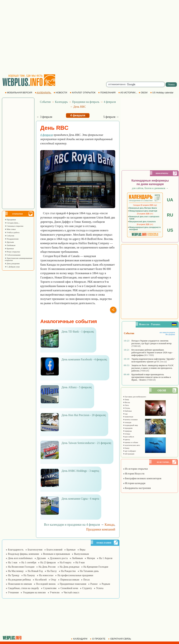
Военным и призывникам (57, 554)
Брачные (71, 550)
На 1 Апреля (106, 558)
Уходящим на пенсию (34, 593)
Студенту (87, 588)
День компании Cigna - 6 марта (80, 499)
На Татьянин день (89, 571)
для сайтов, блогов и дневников (150, 188)
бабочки (127, 411)
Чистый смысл (71, 593)
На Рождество (68, 571)
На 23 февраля (48, 563)
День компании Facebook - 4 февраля (84, 359)
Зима (126, 399)
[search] (135, 84)
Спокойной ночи (69, 588)
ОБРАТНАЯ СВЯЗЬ (120, 639)
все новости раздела (167, 332)
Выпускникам (81, 554)
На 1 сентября (29, 563)
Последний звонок (46, 584)
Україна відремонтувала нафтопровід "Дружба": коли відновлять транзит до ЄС (153, 360)
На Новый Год (35, 571)
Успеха (100, 588)
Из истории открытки (135, 469)
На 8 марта (66, 563)
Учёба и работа (12, 232)
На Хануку (29, 575)
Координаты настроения (137, 488)
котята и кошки (130, 419)
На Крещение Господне (96, 567)
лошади (127, 422)
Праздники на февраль (86, 102)
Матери (91, 558)
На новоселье (46, 575)
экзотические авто (131, 445)
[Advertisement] (35, 37)
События (9, 236)
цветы (126, 439)
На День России (47, 567)
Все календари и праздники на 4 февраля (72, 525)
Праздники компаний (101, 529)
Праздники (10, 220)
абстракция (129, 454)
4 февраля (110, 102)
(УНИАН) (136, 346)
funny (126, 448)
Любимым (10, 245)
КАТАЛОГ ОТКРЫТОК (83, 93)
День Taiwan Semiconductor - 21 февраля (86, 443)
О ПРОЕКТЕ (98, 639)
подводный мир (131, 425)
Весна (126, 402)
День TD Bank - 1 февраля (77, 332)
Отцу (54, 580)
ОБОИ (143, 93)
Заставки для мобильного (135, 397)
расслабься (129, 437)
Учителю (55, 593)
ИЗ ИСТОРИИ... (128, 93)
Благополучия (35, 550)
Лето (126, 405)
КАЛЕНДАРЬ (43, 93)
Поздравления (12, 239)
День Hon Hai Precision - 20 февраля (83, 415)
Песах (86, 580)
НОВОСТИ (61, 93)
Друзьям (9, 242)
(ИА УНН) (149, 355)
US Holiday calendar (162, 93)
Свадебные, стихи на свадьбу (24, 588)
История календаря (134, 483)
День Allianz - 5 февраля (76, 387)
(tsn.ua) (163, 362)
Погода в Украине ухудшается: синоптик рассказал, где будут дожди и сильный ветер (151, 342)
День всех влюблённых (20, 558)
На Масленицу (16, 571)
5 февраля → (111, 117)
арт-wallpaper (130, 451)
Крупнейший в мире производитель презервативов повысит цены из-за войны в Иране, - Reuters (151, 377)
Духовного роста (59, 558)
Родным (106, 584)
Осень (127, 408)
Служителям (50, 588)
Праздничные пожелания (73, 584)
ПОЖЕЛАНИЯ (107, 93)
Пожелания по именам (20, 584)
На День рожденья (70, 567)
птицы (127, 434)
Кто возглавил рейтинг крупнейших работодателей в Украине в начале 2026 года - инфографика (152, 353)
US (170, 230)
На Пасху (52, 571)
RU (170, 215)
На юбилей (41, 580)
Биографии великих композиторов (142, 478)
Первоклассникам (70, 580)
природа (127, 431)
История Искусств (134, 474)
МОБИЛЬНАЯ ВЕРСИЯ (19, 93)
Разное (94, 584)
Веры (83, 550)
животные (128, 417)
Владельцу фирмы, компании (24, 554)
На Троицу (14, 575)
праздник (128, 428)
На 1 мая (13, 563)
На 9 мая (80, 563)
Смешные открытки (14, 226)
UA (170, 200)
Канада (110, 525)
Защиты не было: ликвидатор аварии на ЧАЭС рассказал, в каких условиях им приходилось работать (153, 368)
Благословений (54, 550)
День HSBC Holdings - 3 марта (80, 471)
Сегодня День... (12, 223)
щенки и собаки (131, 442)
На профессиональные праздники (75, 575)
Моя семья (10, 229)
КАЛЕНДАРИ (80, 639)
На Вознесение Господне (21, 567)
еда (125, 414)
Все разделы (170, 334)
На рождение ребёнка (19, 580)
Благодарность (16, 550)
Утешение (13, 593)
